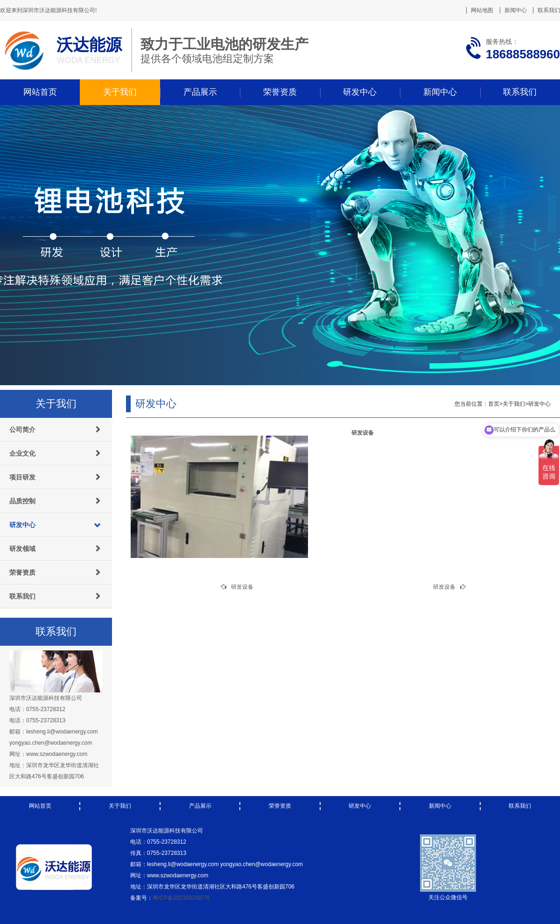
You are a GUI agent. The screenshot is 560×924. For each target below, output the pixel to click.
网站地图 (482, 10)
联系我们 (549, 10)
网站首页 (40, 92)
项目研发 (22, 477)
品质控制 (22, 501)
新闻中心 (516, 10)
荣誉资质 (280, 92)
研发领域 (22, 549)
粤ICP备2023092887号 (181, 898)
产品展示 (200, 92)
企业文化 (22, 453)
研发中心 (360, 92)
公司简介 (22, 430)
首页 (494, 404)
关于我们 (120, 92)
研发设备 (242, 587)
